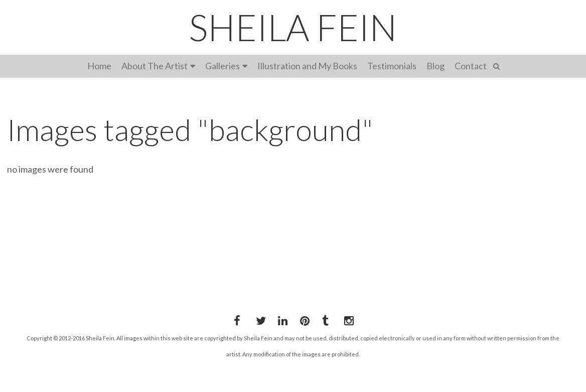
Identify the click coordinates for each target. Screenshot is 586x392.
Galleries (223, 66)
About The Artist (155, 66)
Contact (471, 66)
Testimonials (392, 66)
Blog (435, 66)
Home (99, 66)
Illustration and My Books (307, 66)
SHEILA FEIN (293, 27)
